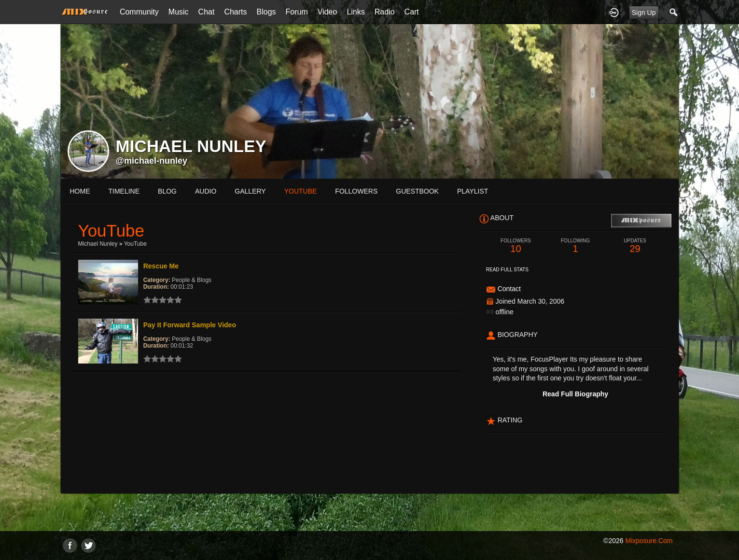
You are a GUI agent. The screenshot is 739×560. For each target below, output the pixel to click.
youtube (301, 191)
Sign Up (644, 13)
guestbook (417, 191)
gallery (250, 191)
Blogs (266, 12)
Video (328, 12)
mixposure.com (649, 541)
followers (356, 191)
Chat (207, 12)
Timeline (124, 191)
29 (635, 246)
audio (206, 191)
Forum (297, 12)
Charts (235, 12)
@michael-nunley (152, 161)
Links (356, 12)
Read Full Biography (575, 394)
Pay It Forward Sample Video (190, 325)
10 (516, 246)
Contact (509, 289)
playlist (473, 191)
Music (179, 12)
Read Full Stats (507, 270)
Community (139, 12)
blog (167, 191)
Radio (385, 12)
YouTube (135, 244)
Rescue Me (161, 266)
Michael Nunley (98, 244)
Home (80, 191)
